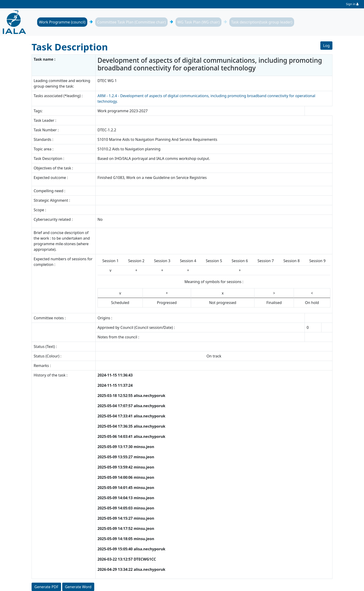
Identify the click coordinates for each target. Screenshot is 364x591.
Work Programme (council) (62, 22)
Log (326, 46)
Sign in (351, 4)
